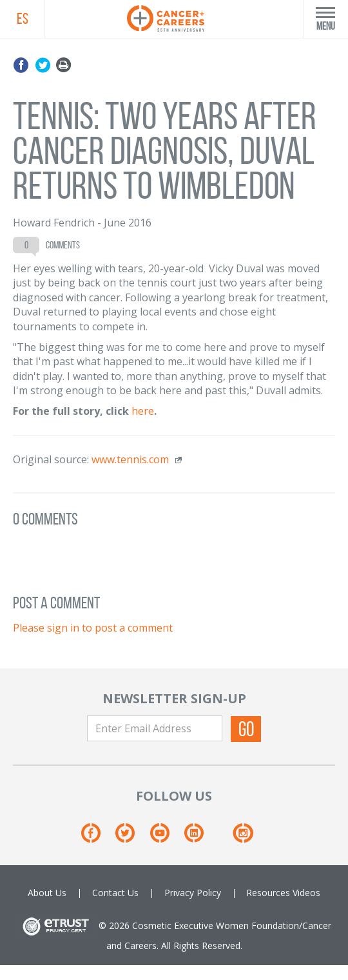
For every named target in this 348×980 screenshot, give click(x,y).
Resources (268, 893)
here (143, 411)
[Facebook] (97, 838)
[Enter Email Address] (155, 728)
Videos (306, 893)
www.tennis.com (130, 459)
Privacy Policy (193, 893)
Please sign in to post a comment (93, 628)
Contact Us (115, 893)
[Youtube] (166, 838)
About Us (47, 893)
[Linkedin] (200, 838)
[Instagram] (243, 838)
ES (23, 19)
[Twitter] (131, 838)
